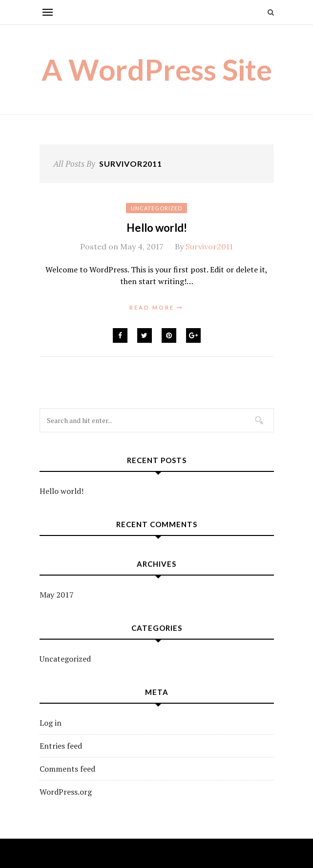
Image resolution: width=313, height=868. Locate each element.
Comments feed (67, 769)
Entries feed (61, 746)
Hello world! (157, 228)
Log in (51, 723)
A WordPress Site (157, 69)
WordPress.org (66, 792)
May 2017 (57, 595)
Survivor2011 (209, 246)
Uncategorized (156, 208)
